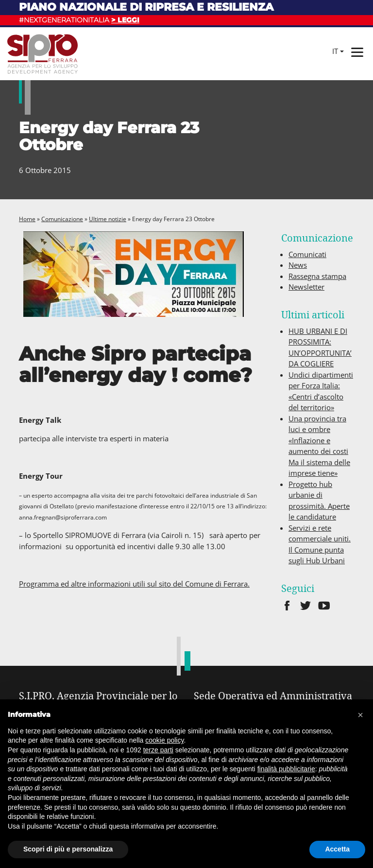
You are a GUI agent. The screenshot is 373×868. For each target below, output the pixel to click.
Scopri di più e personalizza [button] (68, 849)
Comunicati (307, 254)
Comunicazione (62, 219)
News (298, 265)
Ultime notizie (108, 219)
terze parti (158, 750)
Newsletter (306, 287)
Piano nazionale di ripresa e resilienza (146, 7)
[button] (360, 715)
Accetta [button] (337, 849)
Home (27, 219)
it (335, 51)
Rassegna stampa (317, 276)
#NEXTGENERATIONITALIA (79, 20)
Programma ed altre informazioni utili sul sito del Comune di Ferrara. (134, 584)
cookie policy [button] (164, 740)
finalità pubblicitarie (286, 769)
